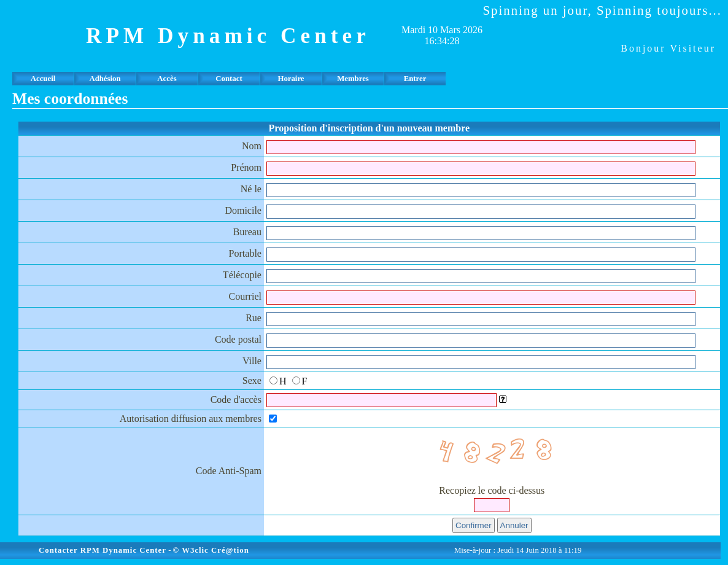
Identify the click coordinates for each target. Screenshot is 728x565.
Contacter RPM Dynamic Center (103, 550)
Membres (353, 79)
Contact (229, 79)
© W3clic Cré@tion (211, 550)
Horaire (291, 79)
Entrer (415, 79)
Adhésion (105, 79)
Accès (167, 79)
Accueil (43, 79)
